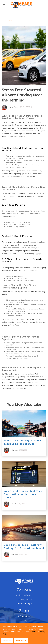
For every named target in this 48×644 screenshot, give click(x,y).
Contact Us (25, 616)
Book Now (8, 21)
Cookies (34, 632)
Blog (25, 620)
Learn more (21, 640)
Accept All (7, 641)
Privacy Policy (25, 599)
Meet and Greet (25, 595)
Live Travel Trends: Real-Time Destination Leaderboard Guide (23, 494)
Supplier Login (25, 604)
